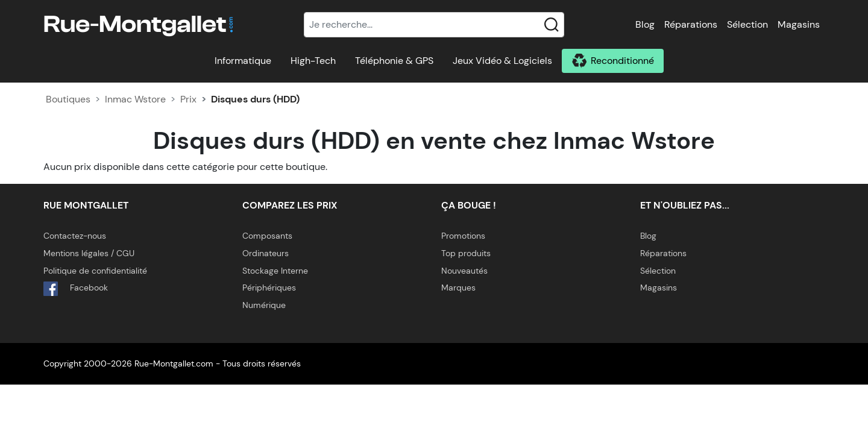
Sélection (747, 24)
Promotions (463, 236)
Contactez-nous (75, 236)
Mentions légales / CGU (89, 253)
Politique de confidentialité (95, 271)
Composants (267, 236)
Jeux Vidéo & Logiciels (502, 61)
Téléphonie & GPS (394, 61)
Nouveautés (464, 271)
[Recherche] (434, 25)
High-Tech (313, 61)
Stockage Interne (275, 271)
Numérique (264, 305)
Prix (188, 99)
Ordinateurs (266, 253)
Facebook (76, 289)
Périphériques (269, 288)
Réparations (691, 24)
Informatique (243, 61)
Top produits (466, 253)
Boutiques (68, 99)
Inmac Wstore (135, 99)
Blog (645, 24)
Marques (458, 288)
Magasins (799, 24)
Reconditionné (622, 61)
